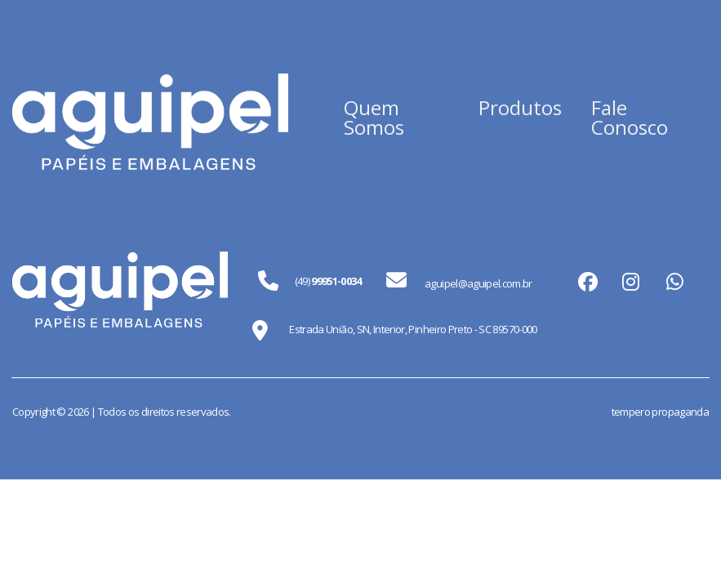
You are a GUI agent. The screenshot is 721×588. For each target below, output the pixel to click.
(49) (328, 281)
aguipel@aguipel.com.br (459, 281)
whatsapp (674, 281)
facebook (586, 281)
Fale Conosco (630, 117)
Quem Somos (374, 117)
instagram (630, 281)
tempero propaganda (660, 412)
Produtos (520, 107)
